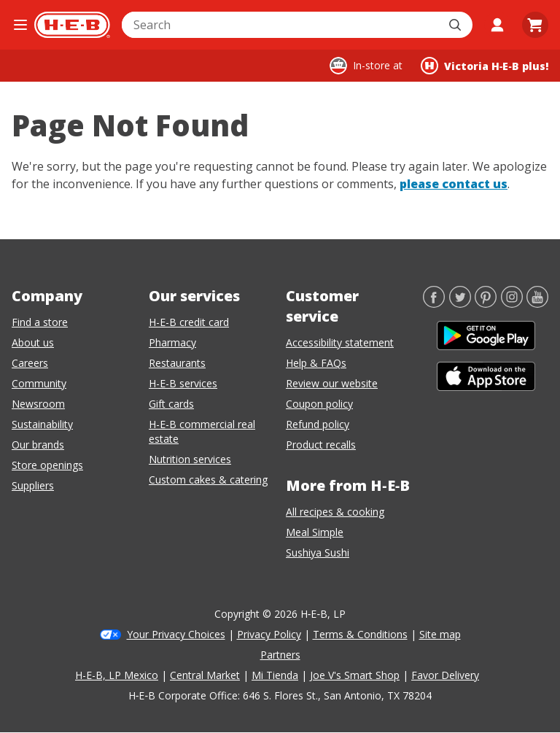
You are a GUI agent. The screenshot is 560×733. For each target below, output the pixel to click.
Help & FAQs (316, 363)
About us (33, 342)
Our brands (38, 445)
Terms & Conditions (360, 634)
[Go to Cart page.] (535, 25)
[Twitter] (460, 303)
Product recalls (321, 445)
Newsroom (38, 404)
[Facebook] (434, 303)
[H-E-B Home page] (72, 25)
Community (39, 383)
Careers (30, 363)
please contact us (454, 184)
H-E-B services (183, 383)
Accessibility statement (340, 342)
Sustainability (42, 424)
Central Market (205, 675)
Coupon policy (319, 404)
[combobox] (281, 25)
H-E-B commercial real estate (202, 431)
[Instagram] (512, 303)
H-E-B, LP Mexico (117, 675)
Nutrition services (190, 459)
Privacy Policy (269, 634)
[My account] (497, 25)
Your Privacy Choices (176, 634)
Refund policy (318, 424)
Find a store (40, 322)
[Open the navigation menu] (20, 25)
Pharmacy (172, 342)
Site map (440, 634)
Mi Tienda (275, 675)
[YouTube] (537, 303)
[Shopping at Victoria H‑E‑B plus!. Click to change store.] (485, 66)
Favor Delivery (445, 675)
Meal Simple (315, 532)
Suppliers (33, 485)
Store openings (47, 465)
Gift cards (171, 404)
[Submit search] (456, 25)
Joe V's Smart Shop (355, 675)
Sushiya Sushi (318, 552)
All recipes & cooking (335, 512)
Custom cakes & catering (208, 480)
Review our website (332, 383)
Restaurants (177, 363)
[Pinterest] (486, 303)
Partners (280, 655)
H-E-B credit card (189, 322)
